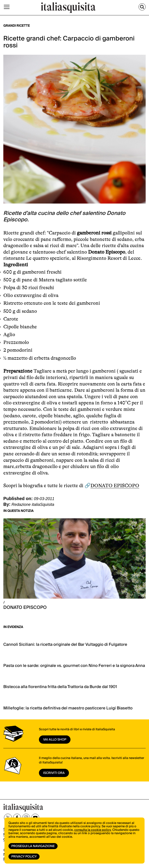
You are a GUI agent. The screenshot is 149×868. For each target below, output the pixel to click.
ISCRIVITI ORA (54, 773)
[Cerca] (142, 7)
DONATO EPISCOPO (115, 485)
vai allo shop (55, 740)
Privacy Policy (24, 857)
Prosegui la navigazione (33, 846)
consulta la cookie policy (93, 830)
